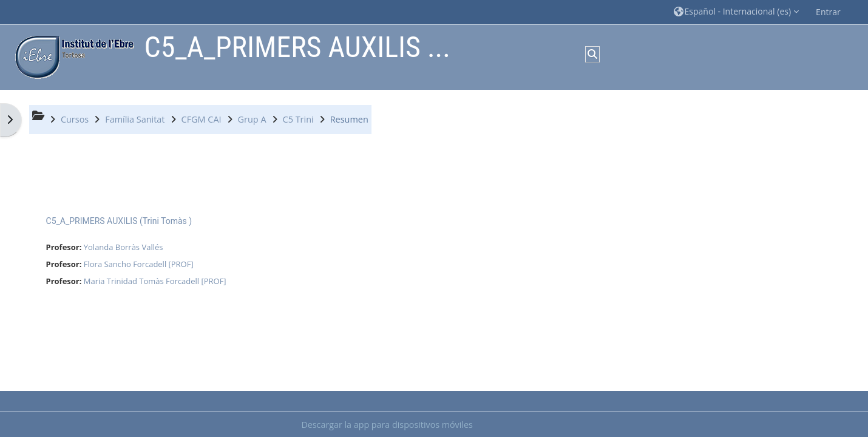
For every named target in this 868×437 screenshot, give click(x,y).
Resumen (349, 119)
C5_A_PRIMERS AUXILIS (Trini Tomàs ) (119, 221)
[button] (737, 12)
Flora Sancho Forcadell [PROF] (139, 264)
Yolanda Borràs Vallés (124, 247)
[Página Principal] (72, 56)
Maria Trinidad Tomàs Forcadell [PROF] (155, 281)
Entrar (828, 12)
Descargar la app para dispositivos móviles (387, 425)
